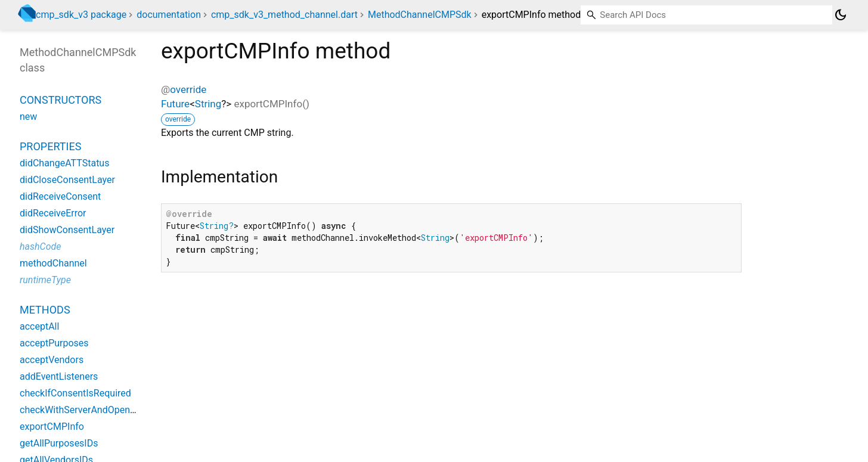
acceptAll (39, 326)
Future (175, 104)
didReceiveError (53, 213)
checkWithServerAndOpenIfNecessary (100, 410)
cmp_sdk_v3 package (81, 15)
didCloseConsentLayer (67, 180)
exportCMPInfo (52, 427)
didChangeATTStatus (64, 163)
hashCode (40, 246)
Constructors (61, 100)
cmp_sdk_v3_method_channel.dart (284, 15)
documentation (169, 15)
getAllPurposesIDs (59, 443)
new (28, 117)
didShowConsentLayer (67, 230)
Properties (50, 146)
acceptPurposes (54, 343)
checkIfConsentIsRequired (75, 393)
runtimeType (45, 280)
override (188, 89)
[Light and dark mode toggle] (841, 15)
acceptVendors (52, 360)
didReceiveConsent (60, 196)
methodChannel (53, 263)
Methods (45, 310)
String (208, 104)
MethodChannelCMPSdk (420, 15)
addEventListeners (59, 376)
